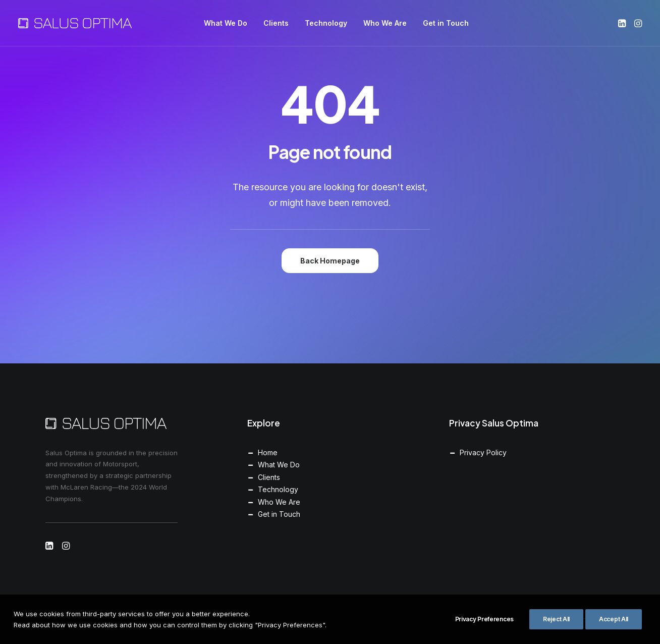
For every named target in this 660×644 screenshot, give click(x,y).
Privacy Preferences (484, 627)
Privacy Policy (483, 452)
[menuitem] (226, 23)
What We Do (226, 23)
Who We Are (385, 23)
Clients (276, 23)
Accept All (614, 627)
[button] (623, 23)
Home (268, 452)
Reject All (556, 627)
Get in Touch (446, 23)
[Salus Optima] (75, 23)
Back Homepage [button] (330, 261)
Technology (326, 23)
